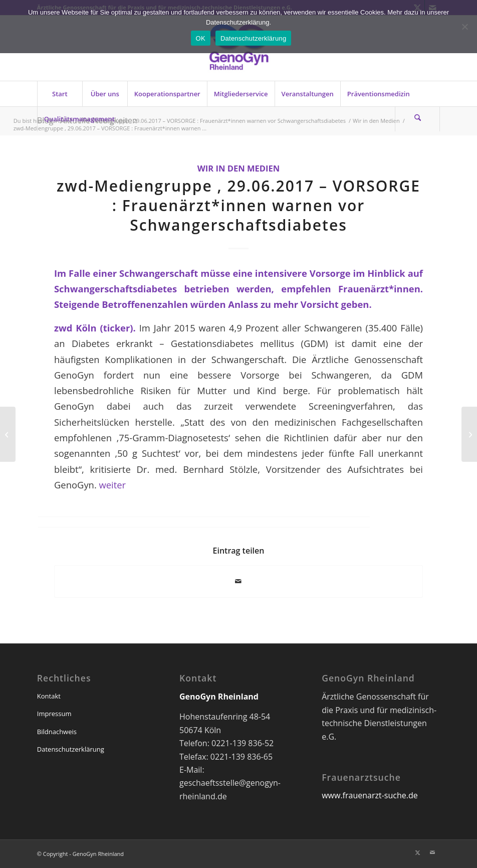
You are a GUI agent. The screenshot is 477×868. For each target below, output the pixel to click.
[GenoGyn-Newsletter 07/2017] (8, 434)
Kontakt (49, 696)
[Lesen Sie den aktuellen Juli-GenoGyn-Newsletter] (469, 434)
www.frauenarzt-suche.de (370, 795)
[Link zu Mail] (432, 852)
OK (201, 38)
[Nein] (464, 27)
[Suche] (417, 119)
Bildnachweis (57, 732)
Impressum (54, 714)
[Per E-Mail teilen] (238, 581)
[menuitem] (60, 94)
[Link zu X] (417, 852)
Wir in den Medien (239, 168)
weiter (113, 485)
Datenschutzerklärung (71, 749)
